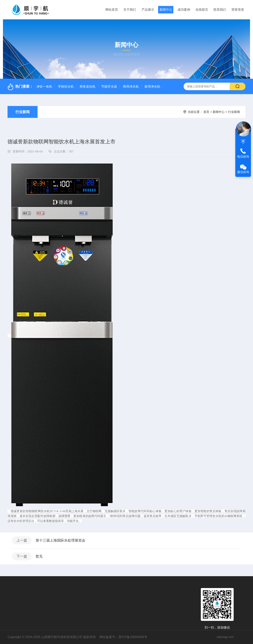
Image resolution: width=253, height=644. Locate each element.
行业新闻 (23, 112)
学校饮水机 (66, 87)
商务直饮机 (88, 87)
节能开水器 (109, 87)
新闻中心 (166, 10)
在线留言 (202, 10)
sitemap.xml (225, 637)
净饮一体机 (44, 87)
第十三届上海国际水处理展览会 (60, 540)
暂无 (39, 556)
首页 (206, 112)
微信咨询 (243, 172)
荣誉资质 (238, 10)
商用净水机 (131, 87)
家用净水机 (152, 87)
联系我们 (220, 10)
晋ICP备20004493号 (133, 637)
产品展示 (148, 10)
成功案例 (184, 10)
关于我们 (130, 10)
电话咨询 (243, 157)
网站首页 (112, 10)
